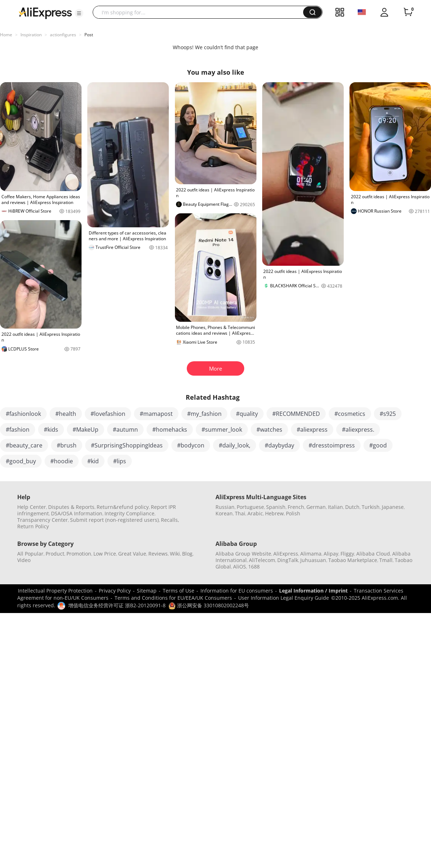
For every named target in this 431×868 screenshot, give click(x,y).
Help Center (32, 507)
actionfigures (63, 35)
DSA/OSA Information (77, 513)
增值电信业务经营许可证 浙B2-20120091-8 (117, 605)
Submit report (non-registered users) (114, 520)
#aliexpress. (358, 430)
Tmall (386, 560)
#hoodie (62, 461)
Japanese (393, 507)
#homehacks (170, 430)
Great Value (132, 554)
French (296, 507)
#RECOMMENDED (296, 414)
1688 (254, 567)
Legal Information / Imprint (313, 591)
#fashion (18, 430)
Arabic (255, 513)
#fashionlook (23, 414)
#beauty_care (24, 445)
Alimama (311, 554)
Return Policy (33, 526)
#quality (247, 414)
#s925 (388, 414)
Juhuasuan (313, 560)
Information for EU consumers (237, 591)
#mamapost (156, 414)
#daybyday (279, 445)
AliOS (240, 567)
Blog (187, 554)
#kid (93, 461)
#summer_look (222, 430)
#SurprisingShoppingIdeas (127, 445)
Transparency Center (43, 520)
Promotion (79, 554)
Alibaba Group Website (243, 554)
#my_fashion (204, 414)
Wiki (175, 554)
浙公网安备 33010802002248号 (209, 605)
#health (66, 414)
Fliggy (347, 554)
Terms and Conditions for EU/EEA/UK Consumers (173, 598)
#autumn (125, 430)
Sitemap (147, 591)
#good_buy (21, 461)
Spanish (276, 507)
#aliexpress (312, 430)
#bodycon (191, 445)
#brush (67, 445)
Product (55, 554)
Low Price (105, 554)
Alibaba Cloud (373, 554)
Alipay (331, 554)
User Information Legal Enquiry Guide (284, 598)
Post (89, 35)
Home (6, 35)
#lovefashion (108, 414)
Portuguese (250, 507)
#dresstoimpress (332, 445)
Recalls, (170, 520)
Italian (335, 507)
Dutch (352, 507)
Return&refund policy (123, 507)
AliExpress (286, 554)
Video (24, 560)
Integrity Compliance (129, 513)
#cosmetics (350, 414)
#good (378, 445)
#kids (51, 430)
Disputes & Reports (71, 507)
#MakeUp (85, 430)
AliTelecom (262, 560)
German (316, 507)
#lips (120, 461)
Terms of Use (179, 591)
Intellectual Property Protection (55, 591)
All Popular (30, 554)
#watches (269, 430)
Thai (240, 513)
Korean (224, 513)
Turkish (371, 507)
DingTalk (288, 560)
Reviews (158, 554)
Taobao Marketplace (353, 560)
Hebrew (274, 513)
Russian (225, 507)
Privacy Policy (115, 591)
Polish (293, 513)
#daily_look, (235, 445)
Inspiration (31, 35)
